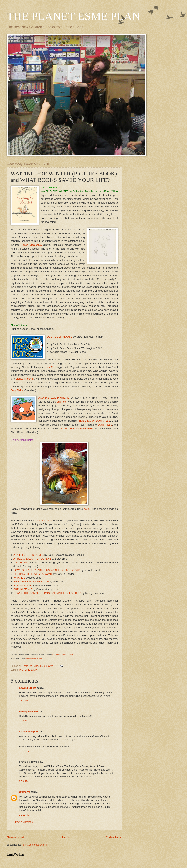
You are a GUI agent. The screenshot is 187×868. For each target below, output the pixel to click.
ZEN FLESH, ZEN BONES (29, 555)
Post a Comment (24, 822)
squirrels (62, 402)
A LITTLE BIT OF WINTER (77, 428)
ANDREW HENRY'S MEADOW (31, 582)
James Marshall (25, 379)
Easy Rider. (17, 390)
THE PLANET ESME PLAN (73, 16)
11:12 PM (24, 751)
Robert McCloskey (31, 245)
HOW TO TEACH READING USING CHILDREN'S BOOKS (47, 570)
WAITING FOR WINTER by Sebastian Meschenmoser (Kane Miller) (79, 191)
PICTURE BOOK (28, 670)
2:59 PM (24, 781)
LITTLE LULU (21, 562)
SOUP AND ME (22, 585)
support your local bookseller (63, 654)
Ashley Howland (28, 711)
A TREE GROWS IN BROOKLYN (32, 559)
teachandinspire (28, 731)
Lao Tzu (50, 367)
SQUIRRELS (105, 425)
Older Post (114, 837)
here (86, 509)
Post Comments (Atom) (34, 845)
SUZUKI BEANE (23, 589)
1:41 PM (24, 701)
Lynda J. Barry (44, 520)
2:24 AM (24, 721)
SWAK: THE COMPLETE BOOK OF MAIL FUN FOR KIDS (48, 593)
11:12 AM (24, 815)
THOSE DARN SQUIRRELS (94, 421)
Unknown (25, 792)
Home (65, 837)
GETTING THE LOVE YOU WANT (32, 574)
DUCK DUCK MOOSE (59, 337)
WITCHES (19, 578)
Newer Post (15, 837)
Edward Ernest (28, 688)
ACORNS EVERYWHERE (54, 398)
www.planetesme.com (34, 658)
